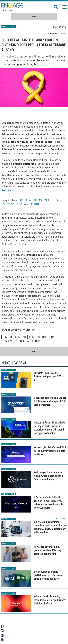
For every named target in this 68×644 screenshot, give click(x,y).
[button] (65, 7)
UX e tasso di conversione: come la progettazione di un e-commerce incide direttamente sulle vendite (50, 527)
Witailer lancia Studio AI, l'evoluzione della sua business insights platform (50, 600)
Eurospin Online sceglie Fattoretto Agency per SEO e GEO (49, 376)
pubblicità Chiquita (28, 341)
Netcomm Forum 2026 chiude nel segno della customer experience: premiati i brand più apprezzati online (49, 428)
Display (8, 341)
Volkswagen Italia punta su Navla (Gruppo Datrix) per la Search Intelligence (49, 476)
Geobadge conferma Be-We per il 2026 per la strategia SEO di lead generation (50, 401)
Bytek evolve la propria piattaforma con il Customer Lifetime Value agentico (48, 575)
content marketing (42, 337)
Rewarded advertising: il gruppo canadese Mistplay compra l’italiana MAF (47, 550)
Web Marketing (9, 26)
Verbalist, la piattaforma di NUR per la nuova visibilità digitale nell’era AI (50, 451)
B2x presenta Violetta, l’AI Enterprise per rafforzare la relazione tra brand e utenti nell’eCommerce (48, 502)
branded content (15, 337)
